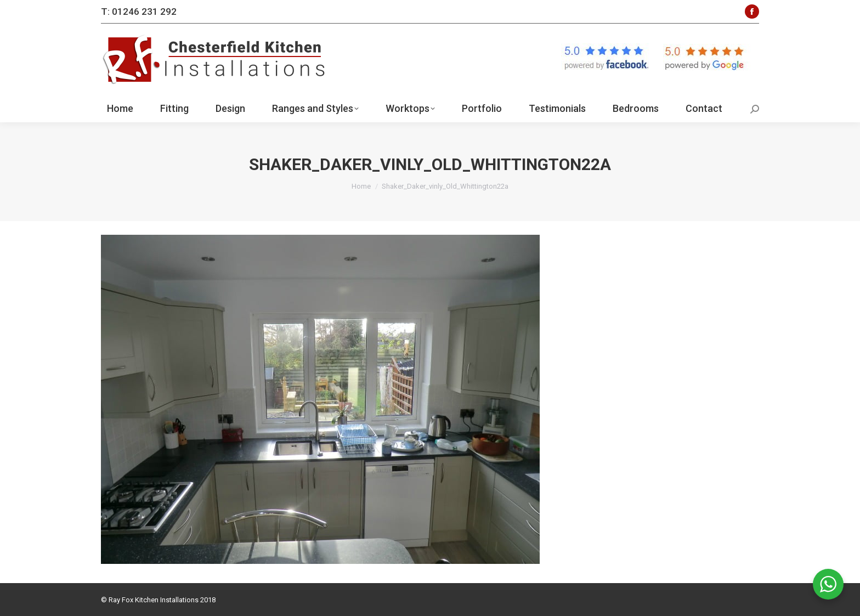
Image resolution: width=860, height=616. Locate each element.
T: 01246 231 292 (139, 12)
